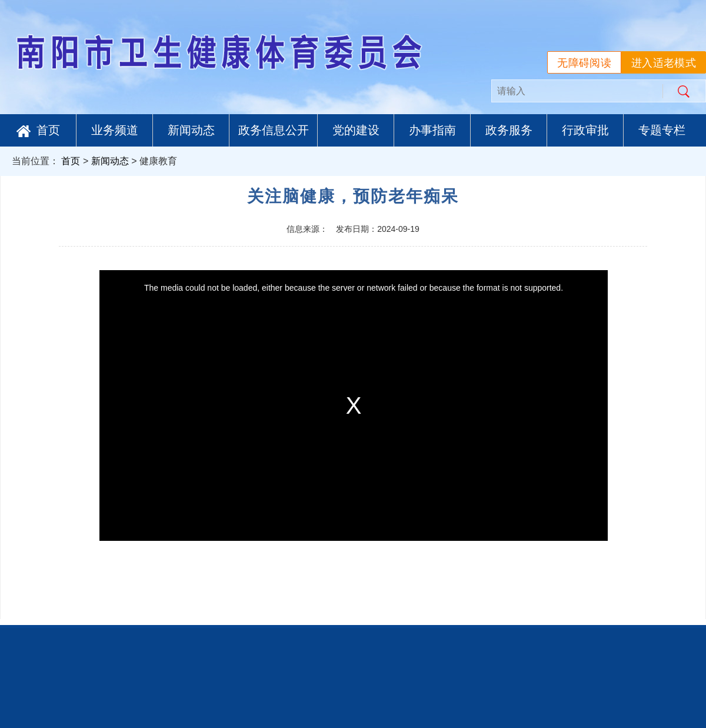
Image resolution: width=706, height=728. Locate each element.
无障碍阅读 (584, 63)
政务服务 (509, 130)
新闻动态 (191, 130)
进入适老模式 (664, 63)
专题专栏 (662, 130)
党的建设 (356, 130)
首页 (38, 130)
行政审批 (585, 130)
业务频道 (115, 130)
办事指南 (432, 130)
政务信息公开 (274, 130)
